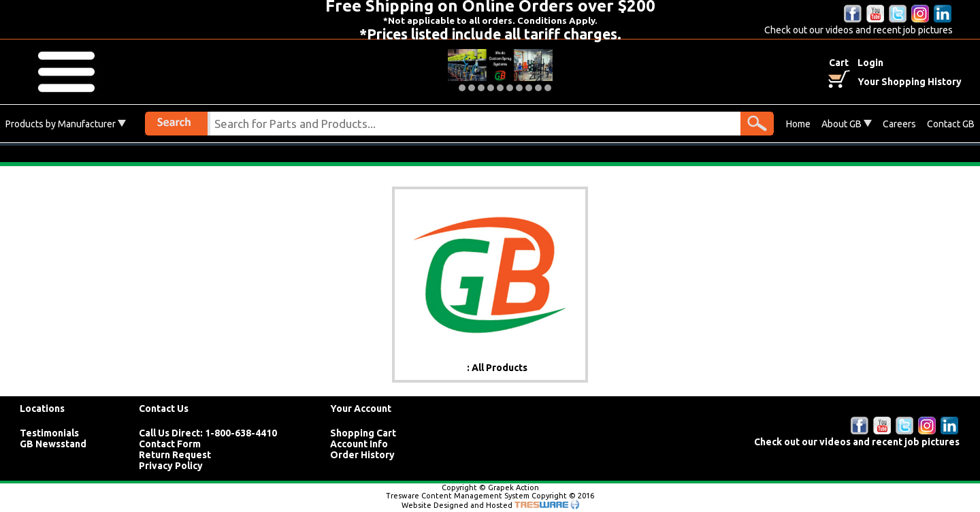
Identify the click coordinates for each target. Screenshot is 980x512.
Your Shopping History (910, 82)
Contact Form (170, 444)
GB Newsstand (53, 444)
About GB (847, 124)
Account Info (359, 444)
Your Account (361, 409)
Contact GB (951, 124)
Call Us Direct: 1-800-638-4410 (208, 433)
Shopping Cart (363, 433)
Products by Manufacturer (66, 124)
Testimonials (49, 433)
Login (870, 63)
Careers (899, 124)
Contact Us (164, 409)
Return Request (175, 455)
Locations (42, 409)
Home (798, 124)
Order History (362, 455)
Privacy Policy (171, 466)
